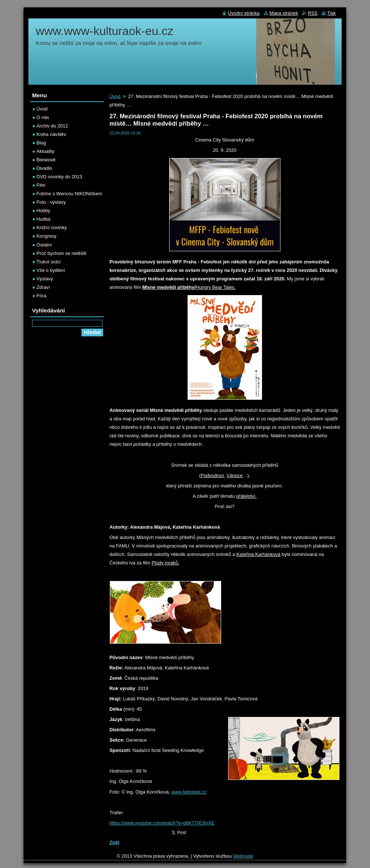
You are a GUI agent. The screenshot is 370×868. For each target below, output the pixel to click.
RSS (313, 13)
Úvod (115, 96)
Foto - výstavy (51, 202)
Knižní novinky (52, 227)
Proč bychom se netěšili (61, 253)
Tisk (331, 13)
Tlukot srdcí (49, 262)
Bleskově (46, 160)
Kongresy (46, 236)
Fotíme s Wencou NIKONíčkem (69, 194)
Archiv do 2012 (52, 126)
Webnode (243, 856)
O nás (43, 117)
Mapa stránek (284, 13)
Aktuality (45, 151)
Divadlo (44, 168)
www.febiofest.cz (189, 792)
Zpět (114, 842)
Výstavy (45, 279)
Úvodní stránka (244, 13)
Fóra (41, 296)
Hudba (43, 219)
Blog (41, 143)
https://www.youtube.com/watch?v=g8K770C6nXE (162, 823)
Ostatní (44, 245)
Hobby (43, 211)
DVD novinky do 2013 (59, 177)
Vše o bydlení (51, 270)
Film (41, 185)
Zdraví (43, 287)
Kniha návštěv (51, 134)
